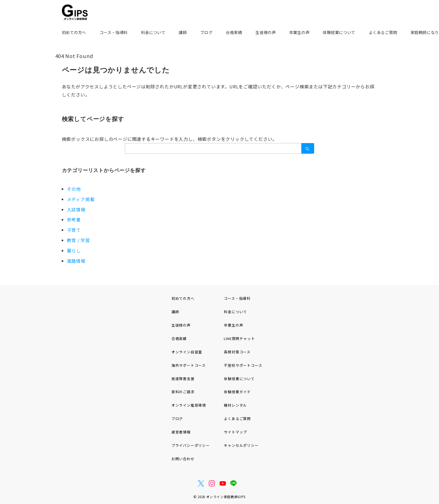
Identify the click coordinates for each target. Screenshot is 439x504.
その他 (74, 189)
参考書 (74, 220)
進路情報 (76, 261)
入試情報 (76, 209)
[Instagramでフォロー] (212, 483)
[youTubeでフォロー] (223, 483)
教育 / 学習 (79, 240)
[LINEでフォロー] (233, 483)
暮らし (74, 250)
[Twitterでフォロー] (201, 483)
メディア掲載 (81, 199)
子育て (74, 230)
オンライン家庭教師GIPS (226, 497)
